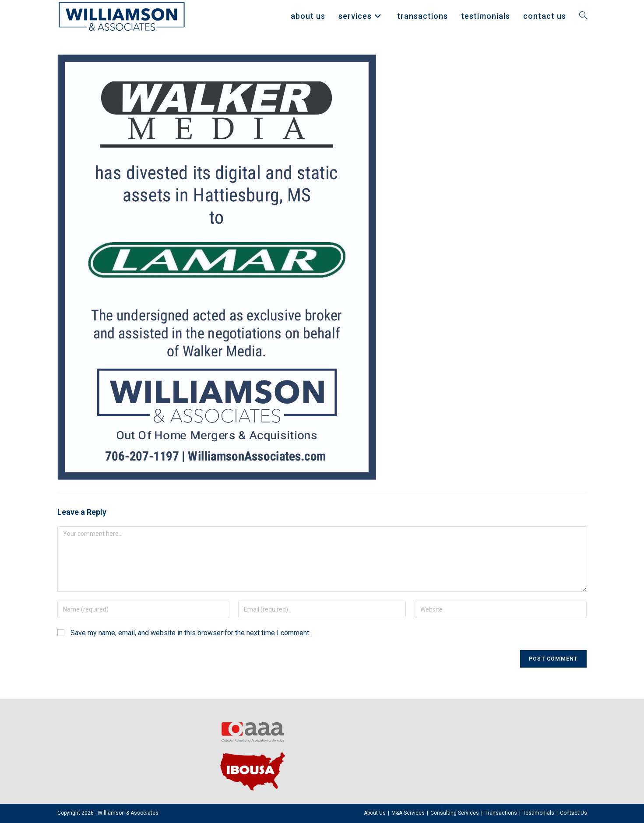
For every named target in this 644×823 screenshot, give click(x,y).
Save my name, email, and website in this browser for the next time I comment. (190, 633)
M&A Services (408, 813)
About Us (375, 813)
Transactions (501, 813)
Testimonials (538, 813)
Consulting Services (455, 813)
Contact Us (574, 813)
